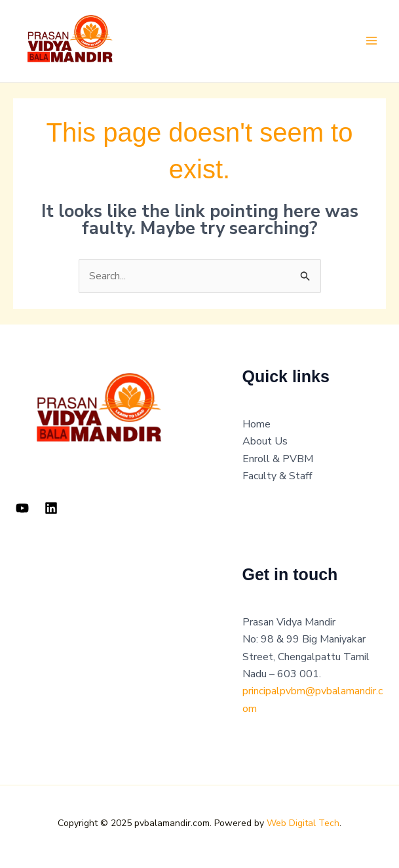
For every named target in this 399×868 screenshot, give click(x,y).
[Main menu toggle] (371, 41)
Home (256, 424)
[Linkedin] (51, 508)
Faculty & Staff (277, 476)
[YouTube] (22, 508)
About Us (265, 441)
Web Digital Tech (303, 823)
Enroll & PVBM (278, 459)
